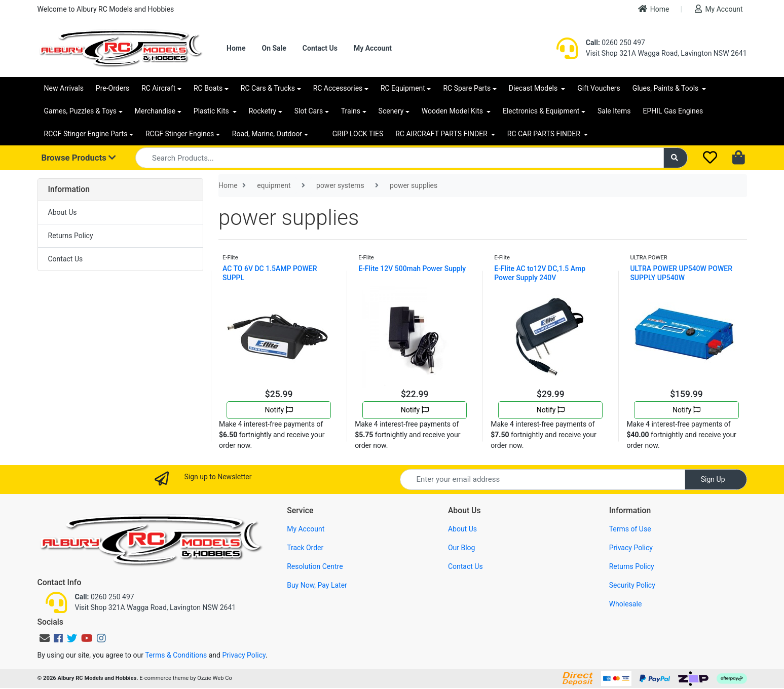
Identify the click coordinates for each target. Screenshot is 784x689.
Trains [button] (351, 111)
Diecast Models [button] (534, 88)
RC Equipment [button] (403, 88)
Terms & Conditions (176, 655)
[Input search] (400, 158)
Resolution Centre (315, 566)
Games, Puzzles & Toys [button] (81, 111)
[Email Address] (543, 480)
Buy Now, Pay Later (317, 585)
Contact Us (320, 48)
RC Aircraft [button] (158, 88)
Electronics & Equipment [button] (541, 111)
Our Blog (462, 548)
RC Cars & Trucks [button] (268, 88)
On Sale (274, 48)
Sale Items (614, 111)
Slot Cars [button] (309, 111)
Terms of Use (630, 529)
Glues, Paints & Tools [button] (666, 88)
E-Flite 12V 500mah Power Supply (412, 269)
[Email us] (45, 638)
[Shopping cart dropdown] (740, 158)
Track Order (305, 548)
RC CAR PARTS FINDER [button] (545, 134)
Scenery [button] (391, 111)
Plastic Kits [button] (212, 111)
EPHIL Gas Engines (673, 111)
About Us (63, 212)
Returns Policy (71, 236)
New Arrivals (64, 88)
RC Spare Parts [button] (467, 88)
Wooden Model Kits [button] (453, 111)
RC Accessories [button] (338, 88)
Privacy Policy (631, 548)
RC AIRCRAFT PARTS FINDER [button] (442, 134)
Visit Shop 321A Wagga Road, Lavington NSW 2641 (666, 53)
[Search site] (676, 158)
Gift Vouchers (599, 88)
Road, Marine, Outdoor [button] (267, 134)
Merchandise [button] (155, 111)
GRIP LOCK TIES (358, 134)
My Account (719, 9)
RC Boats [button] (208, 88)
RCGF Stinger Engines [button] (180, 134)
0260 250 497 (615, 43)
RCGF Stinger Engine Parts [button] (86, 134)
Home (654, 9)
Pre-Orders (113, 88)
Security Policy (632, 585)
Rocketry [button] (263, 111)
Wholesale (626, 604)
